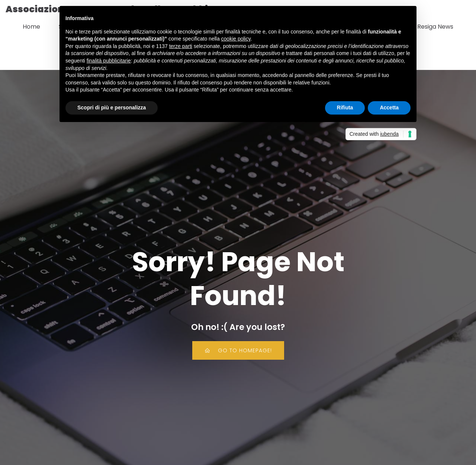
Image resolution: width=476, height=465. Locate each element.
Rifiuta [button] (345, 108)
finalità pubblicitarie (109, 61)
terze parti (181, 46)
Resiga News (435, 27)
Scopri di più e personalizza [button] (112, 108)
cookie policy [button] (236, 39)
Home (31, 27)
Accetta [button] (389, 108)
